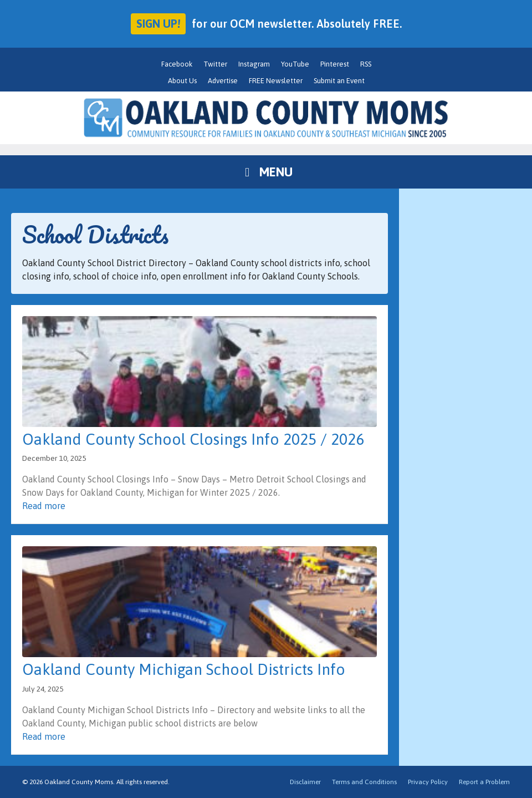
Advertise (223, 81)
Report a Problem (484, 782)
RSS (366, 64)
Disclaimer (305, 782)
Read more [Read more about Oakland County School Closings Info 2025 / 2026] (44, 506)
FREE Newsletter (276, 81)
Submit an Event (339, 81)
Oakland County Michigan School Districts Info (184, 669)
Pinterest (335, 64)
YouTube (295, 64)
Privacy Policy (428, 782)
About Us (182, 81)
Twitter (215, 64)
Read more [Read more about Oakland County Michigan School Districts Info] (44, 736)
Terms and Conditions (364, 782)
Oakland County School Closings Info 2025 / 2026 (193, 439)
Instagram (254, 64)
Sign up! (158, 24)
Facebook (177, 64)
